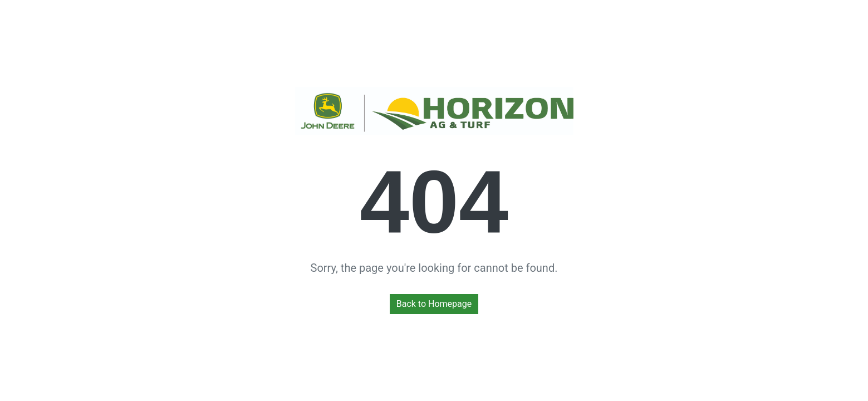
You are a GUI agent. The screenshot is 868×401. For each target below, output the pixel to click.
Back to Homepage (434, 304)
